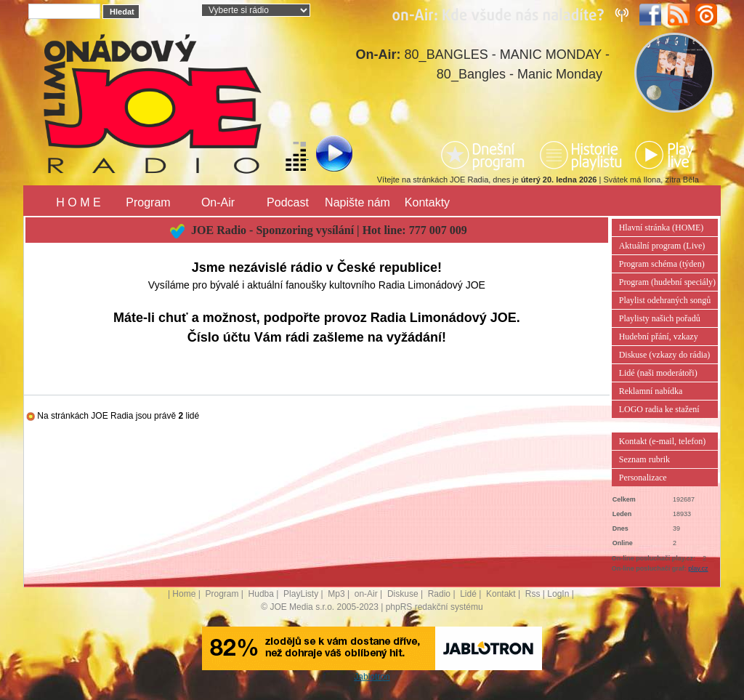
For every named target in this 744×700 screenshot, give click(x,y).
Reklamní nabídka (651, 391)
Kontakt (501, 594)
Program (148, 202)
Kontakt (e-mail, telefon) (663, 441)
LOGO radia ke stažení (659, 409)
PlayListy (301, 594)
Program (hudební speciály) (667, 282)
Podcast (288, 202)
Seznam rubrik (644, 459)
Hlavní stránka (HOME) (662, 228)
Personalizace (643, 478)
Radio (439, 594)
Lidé (468, 594)
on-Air (366, 594)
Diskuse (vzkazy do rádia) (665, 355)
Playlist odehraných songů (665, 300)
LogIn (558, 594)
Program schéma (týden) (662, 264)
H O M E (78, 202)
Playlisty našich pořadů (660, 318)
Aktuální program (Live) (662, 246)
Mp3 (336, 594)
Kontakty (427, 202)
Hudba (261, 594)
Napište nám (357, 202)
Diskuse (403, 594)
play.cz (698, 568)
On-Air (218, 202)
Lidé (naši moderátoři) (658, 373)
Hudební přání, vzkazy (659, 337)
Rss (533, 594)
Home (184, 594)
